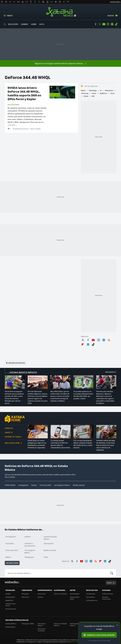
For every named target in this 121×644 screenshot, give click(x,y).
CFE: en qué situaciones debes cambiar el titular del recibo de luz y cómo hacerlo (83, 444)
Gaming (25, 24)
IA (101, 90)
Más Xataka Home (12, 443)
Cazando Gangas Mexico (50, 538)
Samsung (85, 93)
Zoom (112, 93)
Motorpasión (75, 594)
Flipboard (83, 344)
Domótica (9, 428)
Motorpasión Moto (75, 598)
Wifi (93, 96)
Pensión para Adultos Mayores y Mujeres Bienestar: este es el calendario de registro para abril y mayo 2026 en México (105, 397)
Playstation (109, 90)
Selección (13, 24)
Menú (10, 16)
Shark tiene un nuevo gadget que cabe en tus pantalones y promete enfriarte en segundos (37, 444)
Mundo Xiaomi (11, 609)
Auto (42, 24)
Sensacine (42, 594)
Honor (94, 93)
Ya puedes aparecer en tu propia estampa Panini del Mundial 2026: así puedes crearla (83, 395)
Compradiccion (92, 600)
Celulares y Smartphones (30, 545)
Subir (109, 583)
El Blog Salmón (108, 594)
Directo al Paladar (60, 594)
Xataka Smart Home (10, 605)
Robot (86, 96)
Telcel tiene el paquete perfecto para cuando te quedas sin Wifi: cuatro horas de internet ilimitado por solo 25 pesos (14, 397)
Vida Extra (25, 597)
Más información (78, 642)
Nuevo (111, 16)
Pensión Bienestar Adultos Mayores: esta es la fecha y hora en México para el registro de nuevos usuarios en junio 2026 (38, 397)
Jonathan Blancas (21, 129)
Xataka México (61, 12)
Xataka (8, 594)
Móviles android (79, 485)
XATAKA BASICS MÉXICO (23, 372)
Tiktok (116, 24)
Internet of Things (13, 437)
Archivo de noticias (17, 363)
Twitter (100, 24)
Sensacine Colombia (42, 630)
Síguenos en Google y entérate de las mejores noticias (59, 63)
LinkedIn (88, 344)
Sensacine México (42, 624)
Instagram (108, 24)
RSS (109, 340)
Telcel (46, 557)
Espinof (40, 597)
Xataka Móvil (10, 597)
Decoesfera (90, 597)
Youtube (104, 24)
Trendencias (91, 594)
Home (34, 24)
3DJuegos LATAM (28, 624)
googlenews (112, 24)
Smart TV (9, 432)
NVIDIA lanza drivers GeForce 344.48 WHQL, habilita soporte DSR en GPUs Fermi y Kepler (24, 93)
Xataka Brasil (10, 627)
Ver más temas (12, 563)
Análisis (34, 485)
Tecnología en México (62, 485)
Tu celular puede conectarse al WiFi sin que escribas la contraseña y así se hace (60, 444)
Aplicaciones (13, 105)
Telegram (104, 340)
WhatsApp (93, 90)
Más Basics (110, 372)
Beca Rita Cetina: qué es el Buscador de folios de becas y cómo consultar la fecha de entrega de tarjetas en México (60, 396)
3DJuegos (25, 594)
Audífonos (103, 93)
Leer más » (12, 125)
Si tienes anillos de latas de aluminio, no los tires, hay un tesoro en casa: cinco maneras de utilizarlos (106, 445)
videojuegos (29, 557)
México (8, 557)
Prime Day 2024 (45, 485)
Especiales (10, 543)
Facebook (96, 24)
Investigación (23, 485)
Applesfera (9, 600)
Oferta (83, 90)
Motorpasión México (75, 624)
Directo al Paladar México (60, 624)
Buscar (112, 573)
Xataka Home (15, 419)
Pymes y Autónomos (106, 598)
